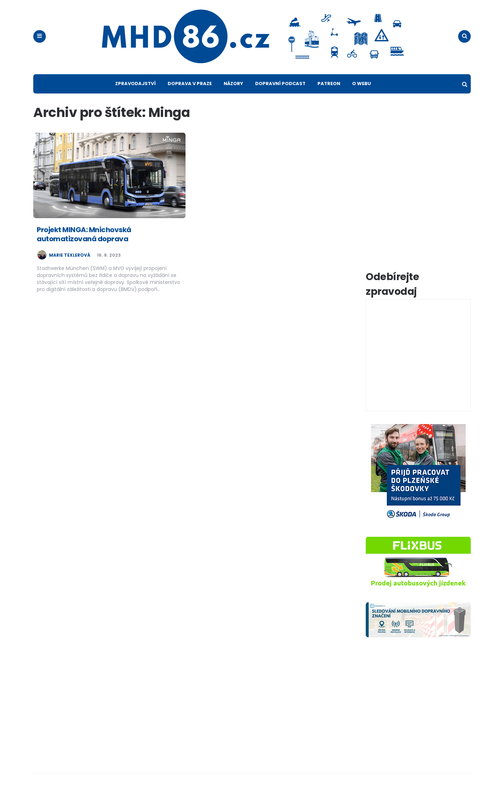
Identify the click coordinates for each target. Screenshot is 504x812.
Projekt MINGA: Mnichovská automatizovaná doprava (84, 246)
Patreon (329, 95)
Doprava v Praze (190, 95)
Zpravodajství (135, 95)
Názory (233, 95)
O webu (362, 95)
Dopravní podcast (280, 95)
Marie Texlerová (70, 267)
